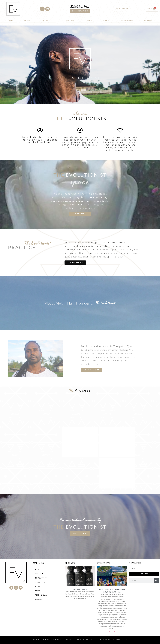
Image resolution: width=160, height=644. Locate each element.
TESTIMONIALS (127, 21)
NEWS (90, 21)
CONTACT (148, 21)
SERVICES (71, 21)
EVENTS (106, 21)
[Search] (156, 581)
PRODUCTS (49, 21)
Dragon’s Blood (80, 589)
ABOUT (28, 21)
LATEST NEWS (103, 563)
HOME (10, 21)
